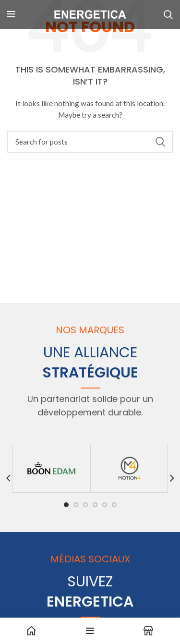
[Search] (90, 142)
